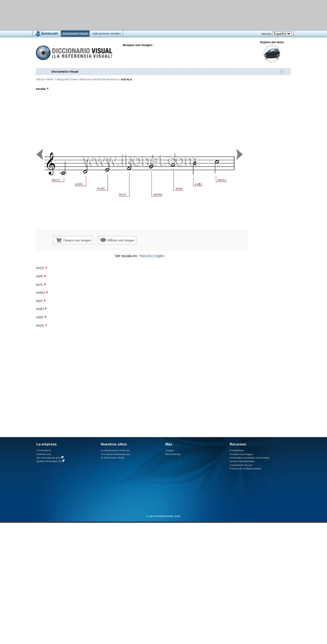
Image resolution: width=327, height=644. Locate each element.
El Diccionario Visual (112, 458)
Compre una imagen (241, 454)
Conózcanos (44, 450)
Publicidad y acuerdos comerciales (250, 458)
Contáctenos (237, 450)
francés (146, 256)
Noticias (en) (44, 454)
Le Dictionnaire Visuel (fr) (115, 450)
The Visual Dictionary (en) (115, 454)
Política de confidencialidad (245, 469)
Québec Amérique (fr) (49, 461)
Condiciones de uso (241, 465)
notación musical (106, 79)
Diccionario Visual (65, 71)
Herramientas (173, 454)
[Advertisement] (144, 15)
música (85, 79)
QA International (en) (48, 458)
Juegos (170, 450)
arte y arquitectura (62, 79)
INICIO (40, 79)
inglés (160, 256)
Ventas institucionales (242, 461)
